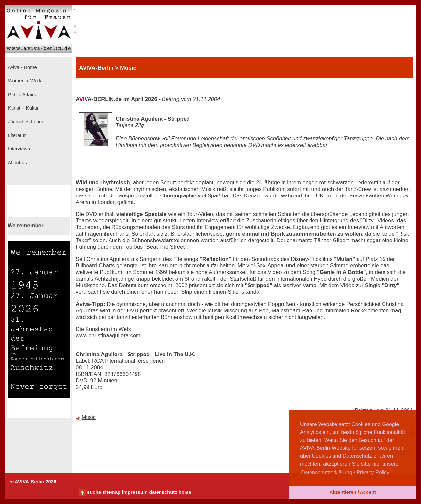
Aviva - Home (22, 67)
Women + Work (24, 81)
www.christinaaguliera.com (108, 336)
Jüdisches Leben (25, 122)
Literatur (16, 135)
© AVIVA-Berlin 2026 (33, 482)
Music (89, 417)
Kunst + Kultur (23, 108)
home (185, 492)
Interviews (18, 149)
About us (17, 163)
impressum (135, 492)
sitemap (111, 492)
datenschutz (163, 492)
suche (94, 492)
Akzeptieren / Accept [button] (352, 492)
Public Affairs (21, 95)
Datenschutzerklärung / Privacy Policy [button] (345, 473)
